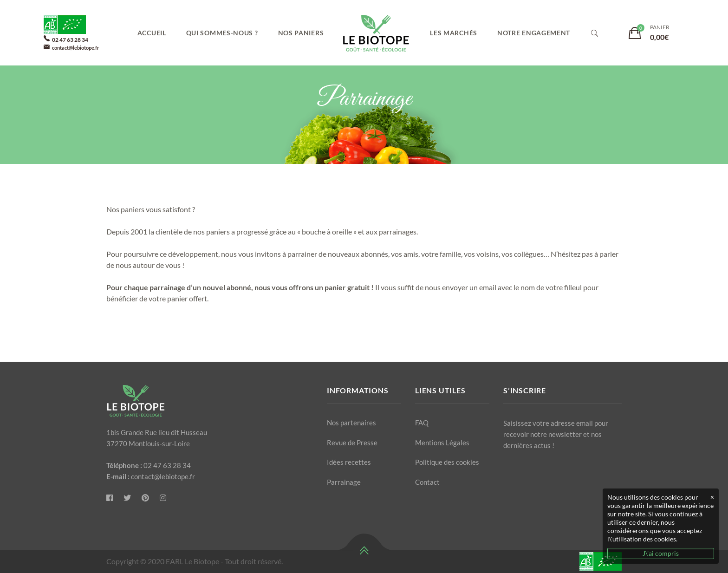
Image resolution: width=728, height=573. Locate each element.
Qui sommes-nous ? (222, 33)
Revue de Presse (352, 443)
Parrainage (344, 482)
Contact (427, 482)
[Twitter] (127, 498)
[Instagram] (163, 498)
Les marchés (454, 33)
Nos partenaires (351, 423)
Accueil (152, 33)
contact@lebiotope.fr (76, 48)
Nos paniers (301, 33)
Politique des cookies (447, 462)
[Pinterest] (145, 498)
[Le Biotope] (110, 498)
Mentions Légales (442, 443)
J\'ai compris (661, 553)
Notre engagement (534, 33)
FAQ (422, 423)
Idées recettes (349, 462)
